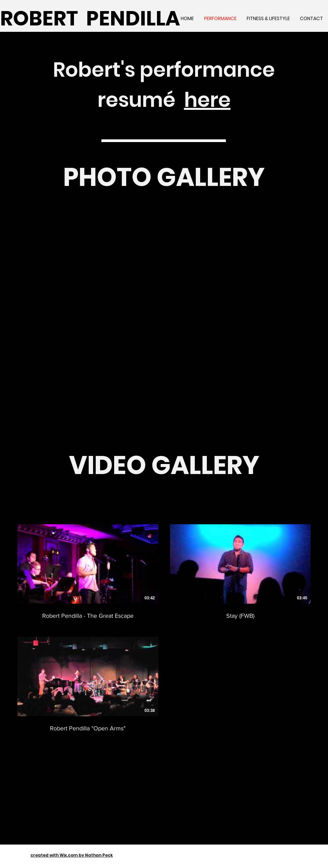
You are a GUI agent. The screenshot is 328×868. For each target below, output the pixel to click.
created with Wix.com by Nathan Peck (72, 855)
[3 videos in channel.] (164, 628)
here (207, 100)
